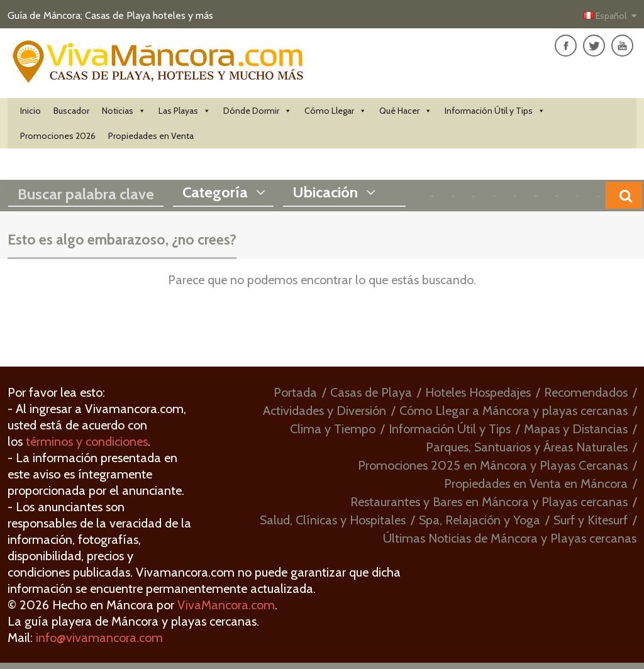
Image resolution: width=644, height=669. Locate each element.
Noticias (124, 111)
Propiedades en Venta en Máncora (536, 484)
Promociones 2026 (58, 136)
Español (606, 16)
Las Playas (185, 111)
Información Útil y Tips (495, 111)
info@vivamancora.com (99, 638)
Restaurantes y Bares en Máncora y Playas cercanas (489, 502)
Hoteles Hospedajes (478, 392)
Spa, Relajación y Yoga (480, 520)
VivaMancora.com (226, 605)
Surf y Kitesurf (591, 520)
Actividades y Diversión (325, 411)
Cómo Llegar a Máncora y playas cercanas (514, 411)
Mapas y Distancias (576, 429)
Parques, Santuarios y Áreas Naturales (527, 447)
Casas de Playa (371, 392)
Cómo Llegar (336, 111)
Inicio (31, 111)
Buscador (71, 111)
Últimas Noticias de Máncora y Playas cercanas (510, 538)
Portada (295, 392)
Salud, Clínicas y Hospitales (333, 520)
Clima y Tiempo (333, 429)
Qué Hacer (406, 111)
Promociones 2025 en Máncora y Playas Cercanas (493, 465)
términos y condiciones (87, 441)
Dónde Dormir (258, 111)
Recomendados (586, 392)
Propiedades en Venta (151, 136)
